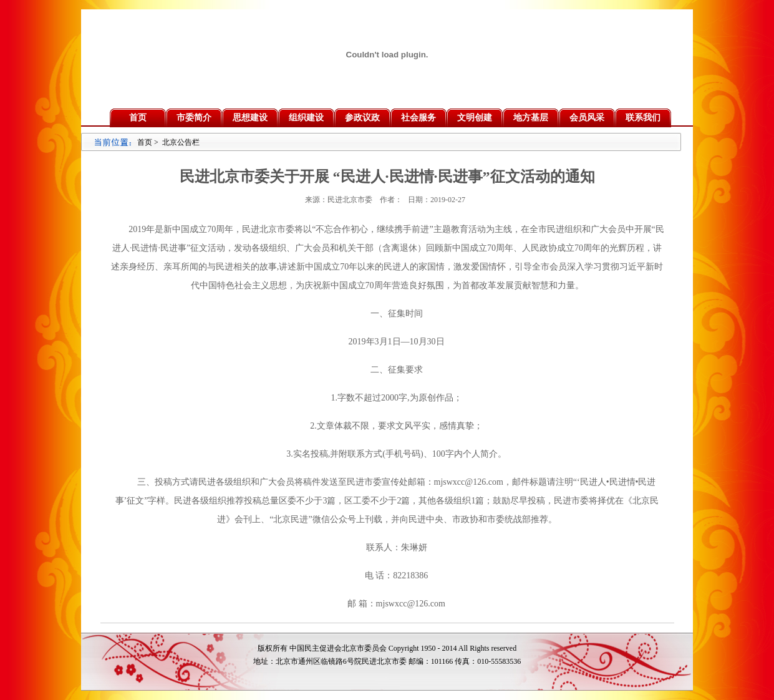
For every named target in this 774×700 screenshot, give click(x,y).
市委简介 (194, 118)
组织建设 (306, 118)
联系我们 (643, 118)
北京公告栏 (181, 142)
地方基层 (531, 118)
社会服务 (418, 118)
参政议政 (362, 118)
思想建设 (250, 118)
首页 (138, 118)
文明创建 (475, 118)
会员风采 (587, 118)
